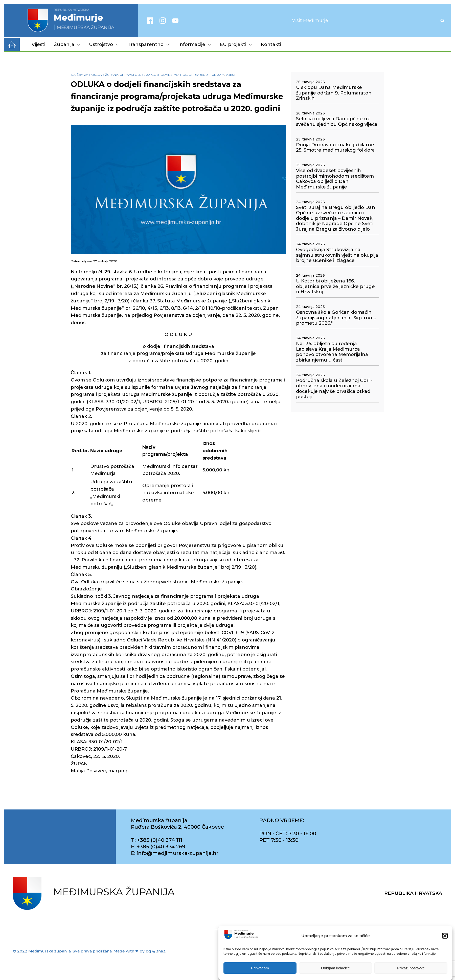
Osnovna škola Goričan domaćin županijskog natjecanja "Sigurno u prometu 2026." (336, 318)
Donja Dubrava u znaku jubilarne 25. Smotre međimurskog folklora (335, 148)
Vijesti (38, 44)
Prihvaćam (260, 968)
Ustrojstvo (104, 44)
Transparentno (149, 44)
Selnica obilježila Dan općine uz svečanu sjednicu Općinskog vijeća (337, 122)
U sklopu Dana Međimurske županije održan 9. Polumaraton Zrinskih (334, 93)
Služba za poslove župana (95, 75)
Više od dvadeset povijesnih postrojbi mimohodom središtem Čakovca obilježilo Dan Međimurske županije (335, 179)
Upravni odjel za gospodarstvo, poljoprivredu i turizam (172, 75)
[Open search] (442, 20)
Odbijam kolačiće (335, 968)
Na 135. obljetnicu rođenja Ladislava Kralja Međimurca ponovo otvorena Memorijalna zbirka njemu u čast (332, 352)
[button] (445, 936)
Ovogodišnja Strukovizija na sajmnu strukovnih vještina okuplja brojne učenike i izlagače (337, 255)
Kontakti (271, 44)
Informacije (195, 44)
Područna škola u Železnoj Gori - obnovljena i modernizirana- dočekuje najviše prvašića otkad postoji (334, 389)
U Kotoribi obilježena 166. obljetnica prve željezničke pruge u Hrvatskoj (335, 286)
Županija (67, 44)
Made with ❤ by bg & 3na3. (140, 951)
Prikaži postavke (411, 968)
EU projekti (236, 44)
